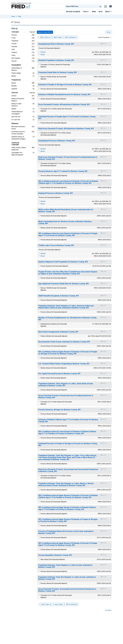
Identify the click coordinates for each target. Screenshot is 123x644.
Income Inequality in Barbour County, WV (55, 555)
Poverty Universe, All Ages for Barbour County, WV (59, 410)
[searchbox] (82, 6)
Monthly (43, 52)
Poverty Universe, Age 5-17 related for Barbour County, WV (63, 171)
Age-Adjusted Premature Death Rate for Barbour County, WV (64, 284)
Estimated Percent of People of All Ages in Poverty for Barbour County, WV (68, 444)
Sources (15, 93)
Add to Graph (58, 37)
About (108, 12)
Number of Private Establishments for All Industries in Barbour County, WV (68, 319)
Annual (43, 55)
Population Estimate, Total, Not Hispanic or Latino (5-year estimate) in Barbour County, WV (67, 578)
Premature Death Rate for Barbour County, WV (58, 72)
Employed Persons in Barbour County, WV (56, 193)
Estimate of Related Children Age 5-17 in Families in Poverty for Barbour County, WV (68, 421)
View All (32, 32)
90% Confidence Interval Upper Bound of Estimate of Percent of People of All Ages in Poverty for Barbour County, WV (68, 353)
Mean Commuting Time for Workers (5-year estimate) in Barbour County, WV (65, 222)
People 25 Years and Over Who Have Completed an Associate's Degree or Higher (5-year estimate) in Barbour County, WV (68, 273)
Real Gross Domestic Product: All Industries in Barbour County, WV (66, 129)
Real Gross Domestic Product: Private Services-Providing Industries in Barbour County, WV (68, 158)
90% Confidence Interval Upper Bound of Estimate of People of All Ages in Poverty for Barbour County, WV (68, 520)
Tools (86, 12)
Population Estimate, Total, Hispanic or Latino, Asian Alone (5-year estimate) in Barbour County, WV (66, 385)
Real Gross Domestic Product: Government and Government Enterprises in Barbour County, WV (68, 470)
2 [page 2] (107, 610)
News (94, 12)
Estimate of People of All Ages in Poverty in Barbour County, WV (65, 85)
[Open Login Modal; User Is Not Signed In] (111, 6)
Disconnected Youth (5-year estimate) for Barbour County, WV (64, 342)
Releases (15, 123)
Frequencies (16, 80)
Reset (109, 32)
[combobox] (82, 6)
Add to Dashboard (70, 37)
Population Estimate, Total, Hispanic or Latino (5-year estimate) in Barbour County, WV (65, 566)
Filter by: (15, 28)
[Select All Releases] (38, 37)
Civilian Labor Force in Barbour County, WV (56, 245)
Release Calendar (73, 12)
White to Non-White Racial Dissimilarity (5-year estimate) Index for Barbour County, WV (66, 211)
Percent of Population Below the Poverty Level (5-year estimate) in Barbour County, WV (66, 532)
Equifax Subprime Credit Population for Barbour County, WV (63, 262)
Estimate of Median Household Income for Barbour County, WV (64, 95)
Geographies (16, 65)
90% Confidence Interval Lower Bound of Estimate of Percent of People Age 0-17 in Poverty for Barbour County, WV (68, 234)
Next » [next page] (110, 610)
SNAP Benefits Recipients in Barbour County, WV (59, 296)
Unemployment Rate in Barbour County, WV (56, 44)
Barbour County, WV (44, 32)
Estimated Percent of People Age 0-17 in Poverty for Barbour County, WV (67, 118)
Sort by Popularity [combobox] (104, 37)
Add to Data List (45, 37)
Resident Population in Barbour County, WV (56, 60)
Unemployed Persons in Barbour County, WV (57, 141)
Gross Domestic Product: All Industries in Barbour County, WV (64, 104)
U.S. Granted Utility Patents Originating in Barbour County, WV (64, 364)
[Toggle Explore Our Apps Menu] (106, 6)
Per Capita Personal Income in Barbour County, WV (59, 374)
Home (13, 16)
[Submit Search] (100, 6)
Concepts (15, 32)
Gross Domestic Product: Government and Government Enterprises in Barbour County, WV (67, 590)
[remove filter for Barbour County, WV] (51, 32)
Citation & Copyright (15, 144)
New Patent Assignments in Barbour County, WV (58, 332)
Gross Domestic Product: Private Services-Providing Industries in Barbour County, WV (66, 397)
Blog (101, 12)
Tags (20, 16)
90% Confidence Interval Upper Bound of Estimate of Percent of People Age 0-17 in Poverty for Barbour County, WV (68, 544)
